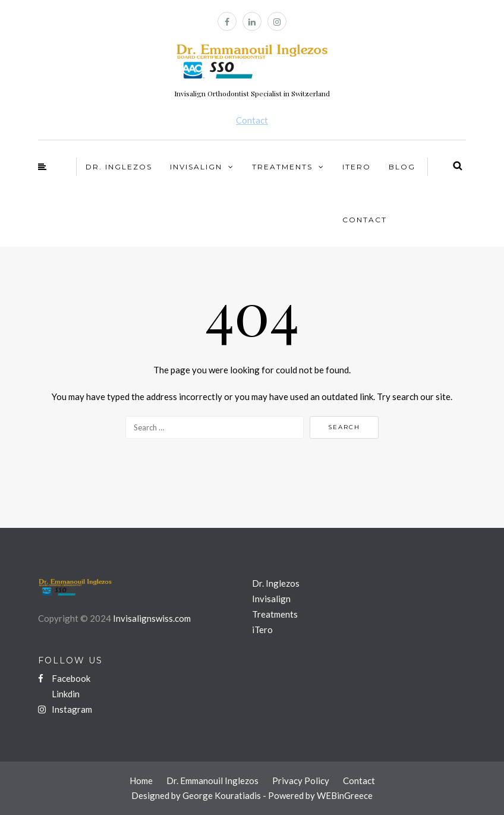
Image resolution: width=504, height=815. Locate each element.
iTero (357, 167)
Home (141, 781)
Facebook (64, 678)
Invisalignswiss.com (152, 618)
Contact (252, 120)
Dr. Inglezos (119, 167)
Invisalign (196, 167)
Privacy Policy (301, 781)
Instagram (65, 709)
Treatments (282, 167)
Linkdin (65, 694)
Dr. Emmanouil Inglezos (212, 781)
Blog (402, 167)
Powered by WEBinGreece (320, 795)
